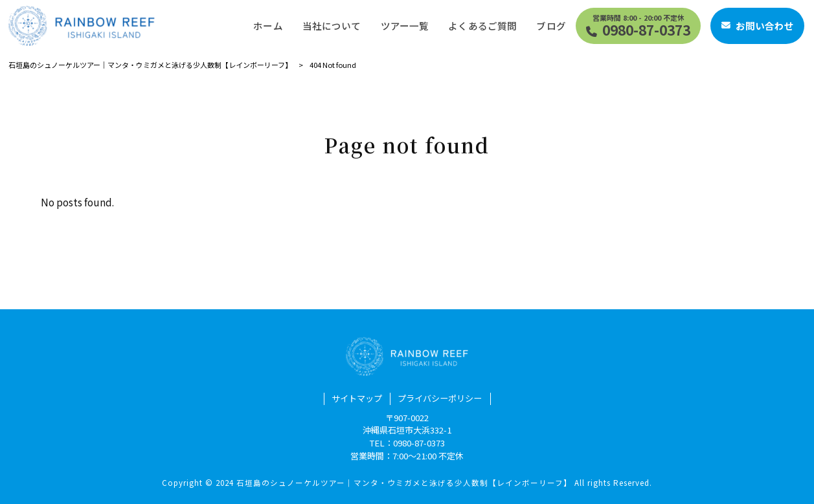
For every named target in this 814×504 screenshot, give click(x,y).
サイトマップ (357, 399)
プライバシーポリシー (440, 399)
